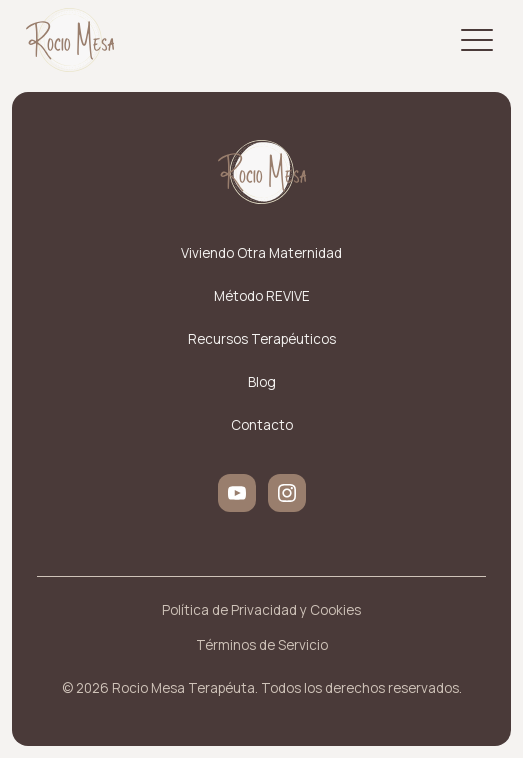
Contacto (262, 425)
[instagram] (287, 493)
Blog (262, 382)
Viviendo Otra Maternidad (261, 253)
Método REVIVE (262, 296)
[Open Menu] (477, 40)
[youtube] (237, 493)
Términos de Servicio (262, 645)
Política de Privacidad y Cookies (261, 610)
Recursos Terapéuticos (262, 339)
